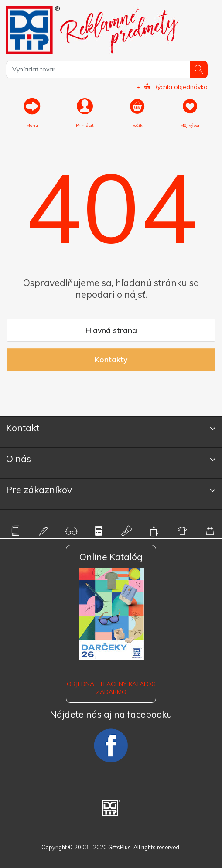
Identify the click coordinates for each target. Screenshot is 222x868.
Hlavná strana (111, 330)
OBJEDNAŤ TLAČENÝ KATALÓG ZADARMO (111, 688)
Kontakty (111, 359)
